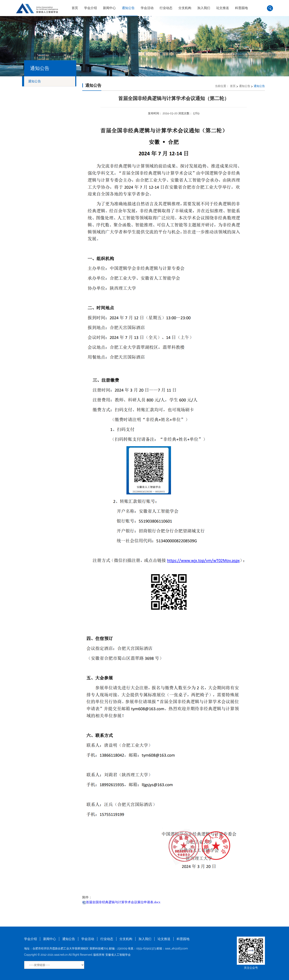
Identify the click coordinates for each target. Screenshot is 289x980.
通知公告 (128, 8)
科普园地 (241, 8)
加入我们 (204, 8)
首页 (75, 8)
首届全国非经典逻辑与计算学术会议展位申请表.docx (123, 902)
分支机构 (185, 8)
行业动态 (166, 8)
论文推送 (223, 8)
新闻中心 (109, 8)
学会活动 (147, 8)
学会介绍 (91, 8)
